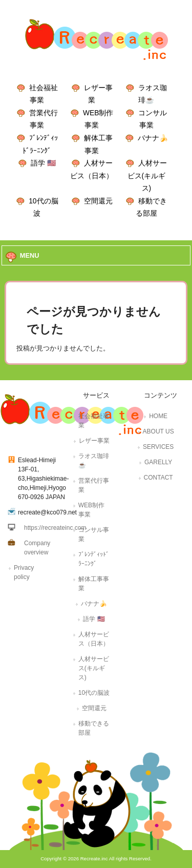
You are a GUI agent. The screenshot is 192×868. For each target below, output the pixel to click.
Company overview (37, 548)
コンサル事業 (94, 534)
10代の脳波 (94, 693)
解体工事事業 (94, 584)
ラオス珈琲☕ (94, 461)
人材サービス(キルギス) (147, 175)
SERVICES (158, 447)
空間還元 (98, 201)
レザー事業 (94, 441)
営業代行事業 (94, 485)
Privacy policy (24, 572)
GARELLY (158, 462)
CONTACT (158, 478)
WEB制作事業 (91, 510)
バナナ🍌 (153, 138)
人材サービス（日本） (94, 639)
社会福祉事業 (94, 421)
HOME (158, 416)
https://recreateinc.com (55, 528)
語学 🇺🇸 (43, 163)
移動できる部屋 (94, 728)
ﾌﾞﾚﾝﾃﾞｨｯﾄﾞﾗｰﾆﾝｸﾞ (94, 559)
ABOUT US (158, 431)
